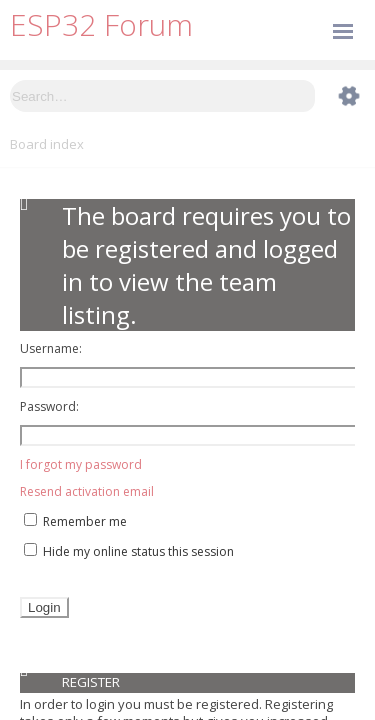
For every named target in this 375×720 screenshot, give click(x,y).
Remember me (75, 521)
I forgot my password (81, 464)
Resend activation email (87, 491)
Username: (51, 348)
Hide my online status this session (129, 551)
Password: (49, 406)
